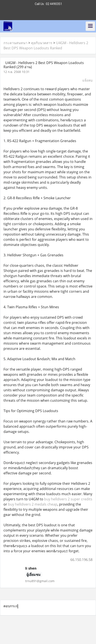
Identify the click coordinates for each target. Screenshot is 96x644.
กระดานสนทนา (15, 43)
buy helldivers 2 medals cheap (33, 504)
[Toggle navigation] (90, 26)
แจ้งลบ (87, 80)
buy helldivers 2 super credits (68, 499)
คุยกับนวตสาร (42, 43)
